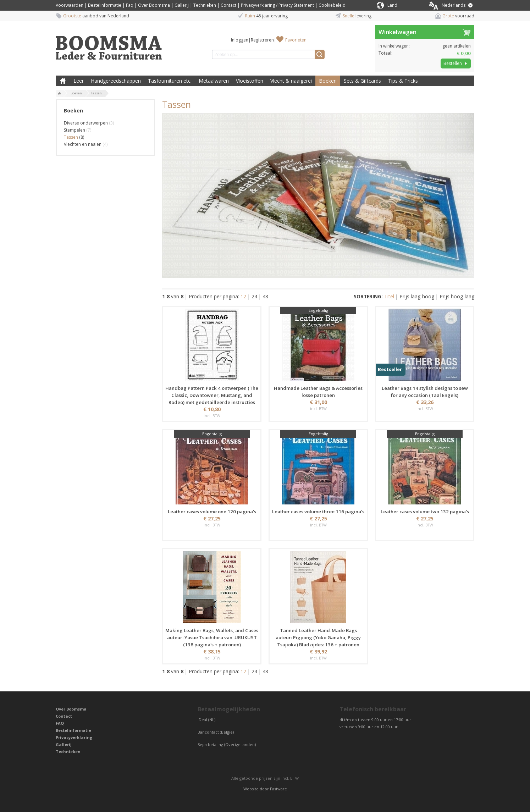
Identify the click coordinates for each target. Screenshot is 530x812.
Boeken (328, 81)
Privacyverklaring (74, 737)
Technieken (205, 5)
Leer (79, 81)
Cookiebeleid (332, 5)
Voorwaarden (70, 5)
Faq (130, 5)
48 (265, 296)
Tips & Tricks (403, 81)
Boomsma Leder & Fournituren (63, 81)
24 (254, 296)
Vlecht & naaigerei (291, 81)
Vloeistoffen (250, 81)
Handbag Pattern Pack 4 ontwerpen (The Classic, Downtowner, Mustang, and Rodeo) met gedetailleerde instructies (212, 395)
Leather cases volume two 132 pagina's (425, 512)
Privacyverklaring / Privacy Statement (277, 5)
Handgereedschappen (116, 81)
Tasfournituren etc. (170, 81)
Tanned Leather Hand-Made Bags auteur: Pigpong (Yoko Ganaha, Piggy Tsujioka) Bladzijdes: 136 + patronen (318, 637)
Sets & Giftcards (362, 81)
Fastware (278, 789)
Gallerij (182, 5)
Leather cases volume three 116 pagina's (318, 512)
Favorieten (296, 40)
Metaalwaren (214, 81)
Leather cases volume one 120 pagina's (212, 512)
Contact (228, 5)
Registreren (262, 40)
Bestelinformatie (105, 5)
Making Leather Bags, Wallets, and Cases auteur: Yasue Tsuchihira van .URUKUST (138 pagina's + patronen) (212, 637)
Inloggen (240, 40)
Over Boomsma (154, 5)
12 (243, 296)
